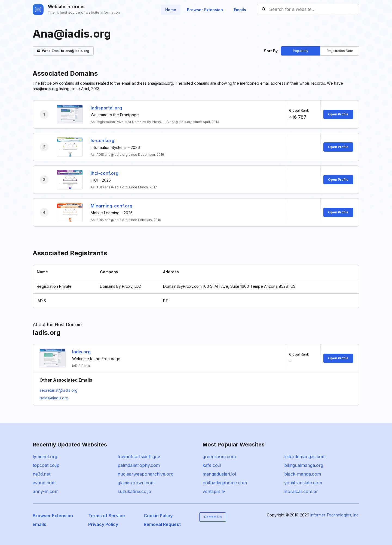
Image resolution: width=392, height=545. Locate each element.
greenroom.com (219, 457)
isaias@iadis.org (54, 398)
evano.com (44, 483)
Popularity (301, 51)
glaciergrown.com (136, 483)
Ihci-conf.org (105, 173)
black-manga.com (303, 474)
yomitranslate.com (303, 483)
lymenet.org (45, 457)
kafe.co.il (212, 465)
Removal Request (162, 524)
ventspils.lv (214, 491)
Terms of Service (107, 516)
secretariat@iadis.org (59, 390)
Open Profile (338, 114)
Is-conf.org (102, 140)
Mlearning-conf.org (111, 206)
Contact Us (213, 517)
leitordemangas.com (305, 457)
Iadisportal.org (106, 108)
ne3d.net (42, 474)
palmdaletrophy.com (139, 465)
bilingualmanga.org (304, 465)
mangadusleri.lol (219, 474)
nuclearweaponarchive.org (146, 474)
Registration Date (340, 51)
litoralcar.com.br (301, 491)
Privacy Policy (103, 524)
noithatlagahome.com (225, 483)
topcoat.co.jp (46, 465)
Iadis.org (81, 352)
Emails (240, 10)
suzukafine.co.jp (134, 491)
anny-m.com (46, 491)
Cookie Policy (158, 516)
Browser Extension (205, 10)
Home (171, 10)
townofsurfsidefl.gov (139, 457)
